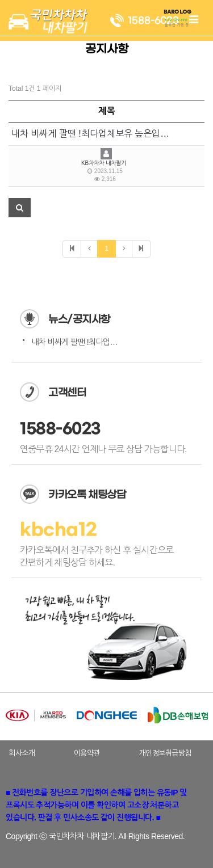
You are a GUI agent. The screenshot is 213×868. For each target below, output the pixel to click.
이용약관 (87, 753)
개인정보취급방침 (165, 753)
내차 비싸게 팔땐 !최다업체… (78, 342)
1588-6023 (60, 429)
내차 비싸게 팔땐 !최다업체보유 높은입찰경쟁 (99, 134)
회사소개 (22, 753)
